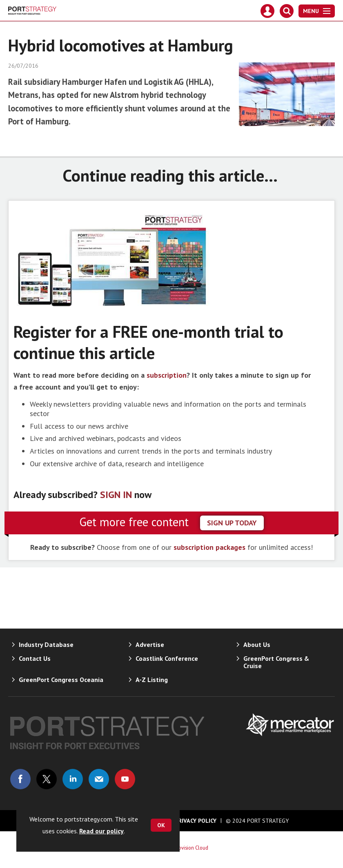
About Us (257, 644)
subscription (167, 375)
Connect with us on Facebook (20, 779)
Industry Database (46, 644)
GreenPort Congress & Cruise (276, 662)
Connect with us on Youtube (125, 779)
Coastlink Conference (167, 658)
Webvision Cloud (190, 848)
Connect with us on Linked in (73, 779)
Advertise (150, 644)
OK (161, 825)
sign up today (232, 523)
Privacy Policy (196, 821)
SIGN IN (116, 495)
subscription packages (209, 547)
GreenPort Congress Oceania (61, 680)
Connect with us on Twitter (47, 779)
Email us (99, 779)
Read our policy (101, 831)
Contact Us (35, 658)
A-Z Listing (152, 680)
